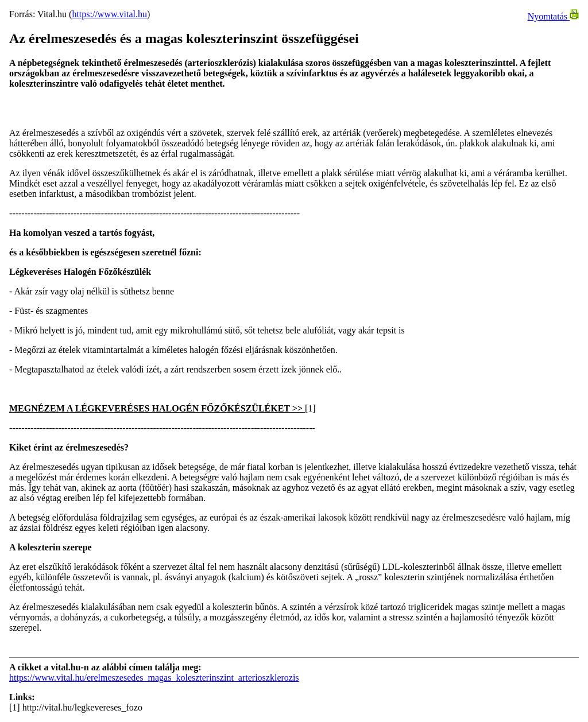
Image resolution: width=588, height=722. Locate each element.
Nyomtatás (553, 16)
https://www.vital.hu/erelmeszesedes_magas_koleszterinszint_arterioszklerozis (154, 678)
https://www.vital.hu (109, 14)
